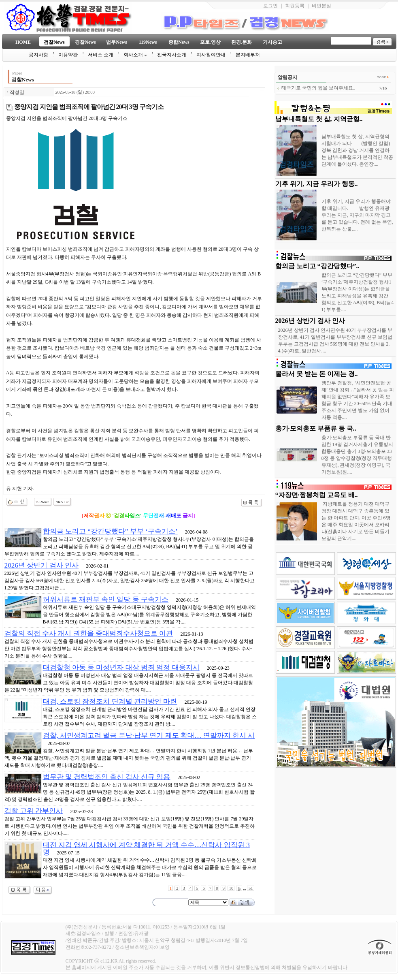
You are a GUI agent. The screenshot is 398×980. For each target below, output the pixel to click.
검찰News (54, 42)
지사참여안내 (211, 55)
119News (148, 42)
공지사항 (38, 55)
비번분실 (321, 6)
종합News (179, 42)
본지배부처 (248, 55)
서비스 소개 (101, 55)
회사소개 (135, 55)
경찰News (85, 42)
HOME (23, 42)
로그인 (270, 6)
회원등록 (295, 6)
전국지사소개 (172, 55)
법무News (116, 42)
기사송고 (272, 42)
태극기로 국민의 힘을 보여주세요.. (316, 88)
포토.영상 (210, 42)
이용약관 (68, 55)
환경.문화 (242, 42)
